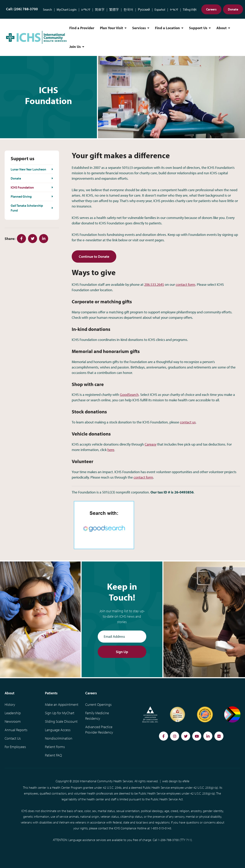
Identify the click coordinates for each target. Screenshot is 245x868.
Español (160, 9)
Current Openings (98, 704)
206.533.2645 (154, 284)
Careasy (151, 444)
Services (139, 28)
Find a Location (167, 28)
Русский (144, 9)
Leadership (13, 713)
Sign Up (122, 652)
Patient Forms (55, 747)
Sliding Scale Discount (61, 721)
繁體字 (114, 9)
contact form (185, 284)
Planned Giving (21, 196)
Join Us (75, 47)
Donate (233, 9)
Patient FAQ (53, 755)
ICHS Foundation (22, 187)
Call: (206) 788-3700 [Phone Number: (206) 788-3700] (22, 9)
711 (189, 840)
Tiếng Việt (190, 9)
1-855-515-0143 (161, 828)
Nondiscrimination (59, 738)
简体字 (100, 9)
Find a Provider (82, 28)
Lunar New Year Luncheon (28, 169)
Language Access (58, 730)
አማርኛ (86, 9)
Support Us (198, 28)
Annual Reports (16, 730)
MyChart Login (67, 9)
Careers (211, 9)
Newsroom (13, 721)
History (10, 704)
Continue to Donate (94, 256)
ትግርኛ (174, 9)
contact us (188, 422)
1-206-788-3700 (168, 840)
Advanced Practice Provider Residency (99, 730)
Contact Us (13, 738)
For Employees (15, 747)
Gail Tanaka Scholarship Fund (27, 208)
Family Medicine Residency (97, 716)
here (111, 450)
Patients (51, 693)
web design (170, 781)
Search (47, 9)
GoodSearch (129, 395)
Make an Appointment (62, 704)
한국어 (128, 9)
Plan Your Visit (112, 28)
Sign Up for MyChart (60, 713)
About (222, 28)
